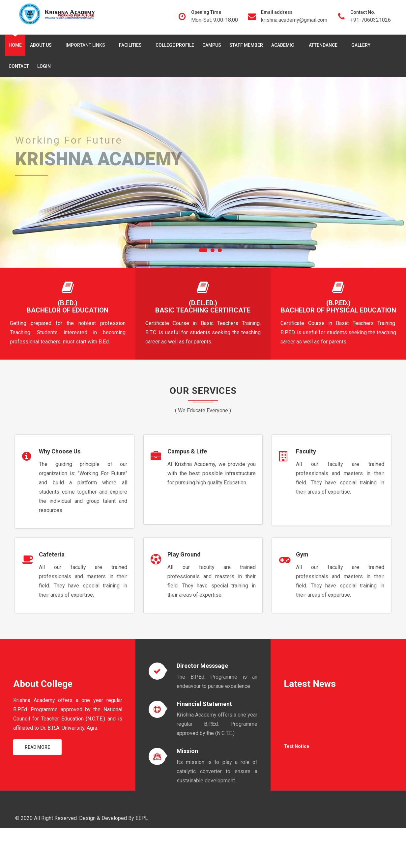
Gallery (361, 45)
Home (15, 45)
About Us (42, 45)
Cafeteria (52, 554)
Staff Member (246, 45)
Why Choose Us (60, 451)
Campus (212, 45)
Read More (37, 747)
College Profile (175, 45)
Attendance (324, 45)
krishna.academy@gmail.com (294, 20)
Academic (284, 45)
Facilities (132, 45)
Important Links (87, 45)
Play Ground (184, 554)
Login (44, 66)
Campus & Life (187, 451)
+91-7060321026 (371, 20)
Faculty (306, 451)
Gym (302, 554)
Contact (19, 66)
